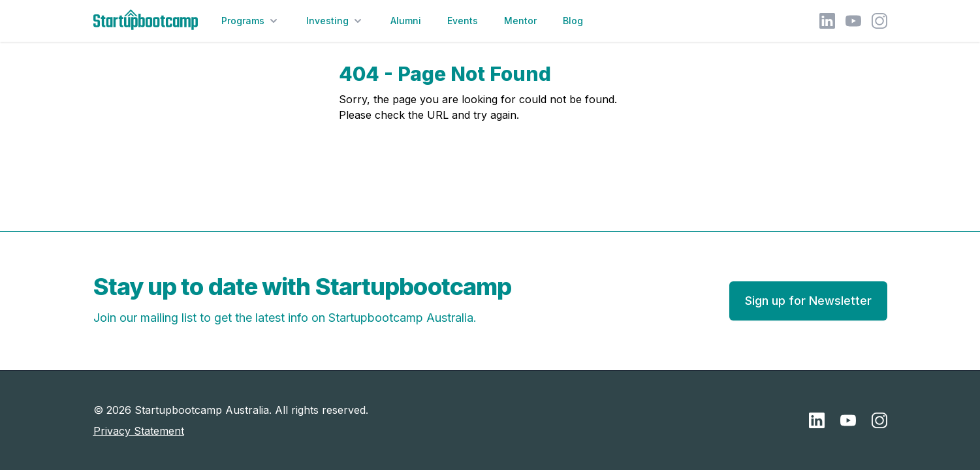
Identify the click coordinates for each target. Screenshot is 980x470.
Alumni (406, 21)
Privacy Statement (139, 431)
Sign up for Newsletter (808, 301)
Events (463, 21)
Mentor (520, 21)
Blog (573, 21)
